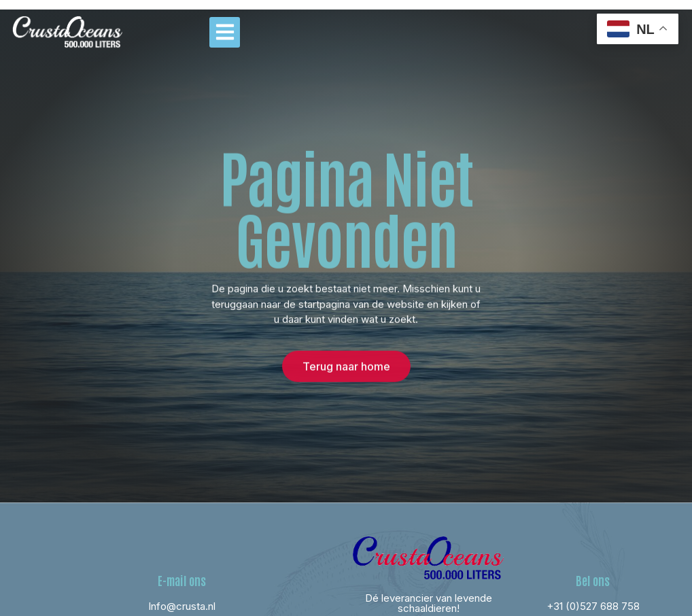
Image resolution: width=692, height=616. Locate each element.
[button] (225, 32)
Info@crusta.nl (182, 606)
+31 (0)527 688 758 (593, 606)
